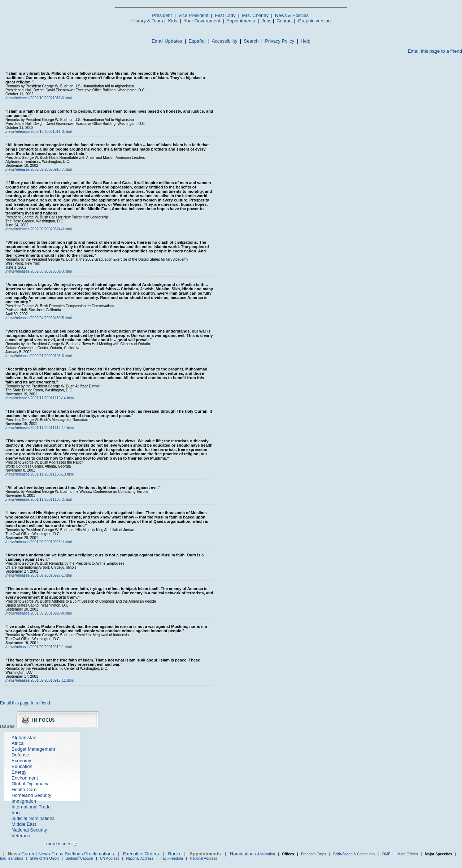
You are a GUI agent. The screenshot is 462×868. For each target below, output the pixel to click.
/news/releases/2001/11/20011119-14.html (40, 398)
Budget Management (33, 749)
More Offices (408, 854)
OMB (386, 854)
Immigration (24, 801)
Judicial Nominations (33, 818)
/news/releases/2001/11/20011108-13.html (40, 474)
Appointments (241, 21)
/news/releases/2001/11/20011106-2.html (38, 500)
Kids (173, 21)
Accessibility (225, 41)
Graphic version (314, 21)
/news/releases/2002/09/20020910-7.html (38, 170)
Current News (36, 854)
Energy (19, 772)
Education (22, 766)
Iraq (16, 813)
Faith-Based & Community (355, 854)
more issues (59, 844)
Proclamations (99, 854)
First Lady (225, 15)
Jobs (267, 21)
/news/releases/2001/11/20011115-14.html (40, 428)
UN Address (110, 858)
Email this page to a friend (435, 51)
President (162, 15)
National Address (140, 858)
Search (251, 41)
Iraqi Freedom (171, 858)
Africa (18, 743)
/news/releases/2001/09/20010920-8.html (38, 613)
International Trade (31, 807)
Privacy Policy (280, 41)
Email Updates (167, 41)
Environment (25, 778)
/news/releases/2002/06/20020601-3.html (38, 271)
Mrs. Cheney (255, 15)
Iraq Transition (11, 858)
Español (197, 41)
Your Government (202, 21)
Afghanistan (24, 737)
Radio (174, 854)
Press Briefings (67, 854)
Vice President (193, 15)
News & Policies (292, 15)
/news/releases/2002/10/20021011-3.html (38, 98)
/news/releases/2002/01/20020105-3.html (38, 356)
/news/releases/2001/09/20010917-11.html (40, 680)
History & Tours (147, 21)
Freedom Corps (313, 854)
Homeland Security (31, 795)
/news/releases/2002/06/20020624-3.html (38, 229)
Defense (20, 755)
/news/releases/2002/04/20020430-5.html (38, 318)
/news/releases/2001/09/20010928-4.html (38, 542)
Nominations (243, 854)
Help (306, 41)
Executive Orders (141, 854)
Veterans (21, 836)
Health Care (24, 789)
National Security (29, 830)
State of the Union (44, 858)
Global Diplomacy (30, 784)
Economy (21, 761)
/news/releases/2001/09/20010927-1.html (38, 575)
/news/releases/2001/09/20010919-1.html (38, 647)
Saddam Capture (79, 858)
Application (266, 854)
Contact (285, 21)
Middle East (24, 824)
